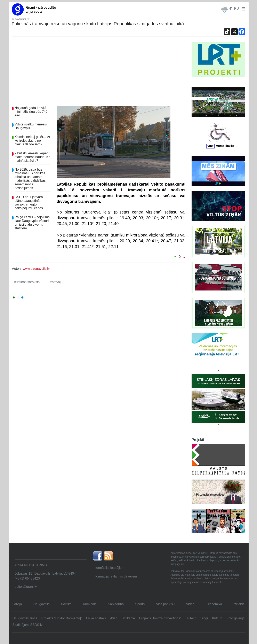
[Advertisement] (99, 72)
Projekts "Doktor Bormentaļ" (62, 618)
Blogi (204, 618)
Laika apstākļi (96, 618)
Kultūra (217, 618)
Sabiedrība (116, 604)
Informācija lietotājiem (109, 568)
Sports (140, 604)
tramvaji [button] (56, 282)
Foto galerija (235, 618)
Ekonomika (214, 604)
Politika (66, 604)
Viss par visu (165, 604)
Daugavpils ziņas (25, 618)
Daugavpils (41, 604)
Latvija (17, 604)
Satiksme (128, 618)
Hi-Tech (191, 618)
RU (236, 9)
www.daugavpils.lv (36, 269)
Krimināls (90, 604)
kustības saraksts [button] (27, 282)
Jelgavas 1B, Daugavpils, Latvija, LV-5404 (45, 573)
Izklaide (239, 604)
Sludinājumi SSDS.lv (28, 625)
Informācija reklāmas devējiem (115, 576)
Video (190, 604)
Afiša (114, 618)
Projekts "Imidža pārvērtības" (160, 618)
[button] (243, 9)
